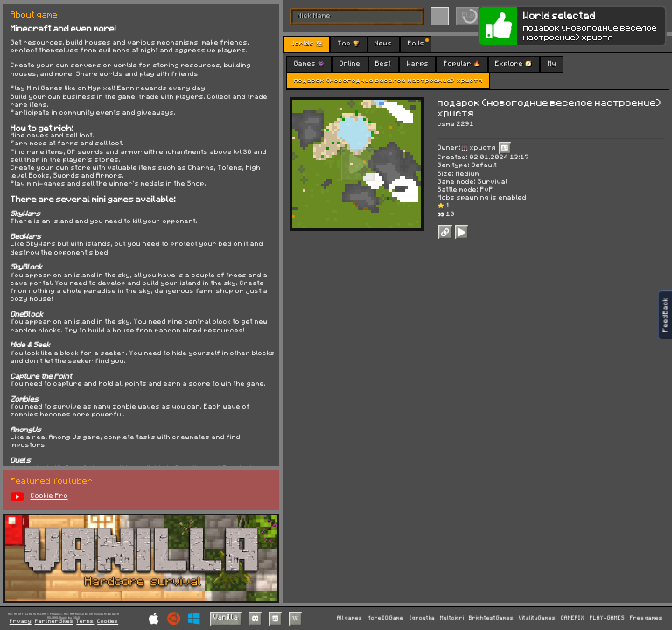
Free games (646, 618)
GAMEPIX (573, 618)
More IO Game (385, 618)
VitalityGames (537, 618)
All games (350, 618)
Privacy (21, 622)
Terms (85, 622)
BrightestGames (491, 618)
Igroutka (422, 618)
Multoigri (452, 618)
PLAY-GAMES (607, 618)
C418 (76, 617)
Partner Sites (54, 622)
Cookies (108, 622)
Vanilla (226, 617)
